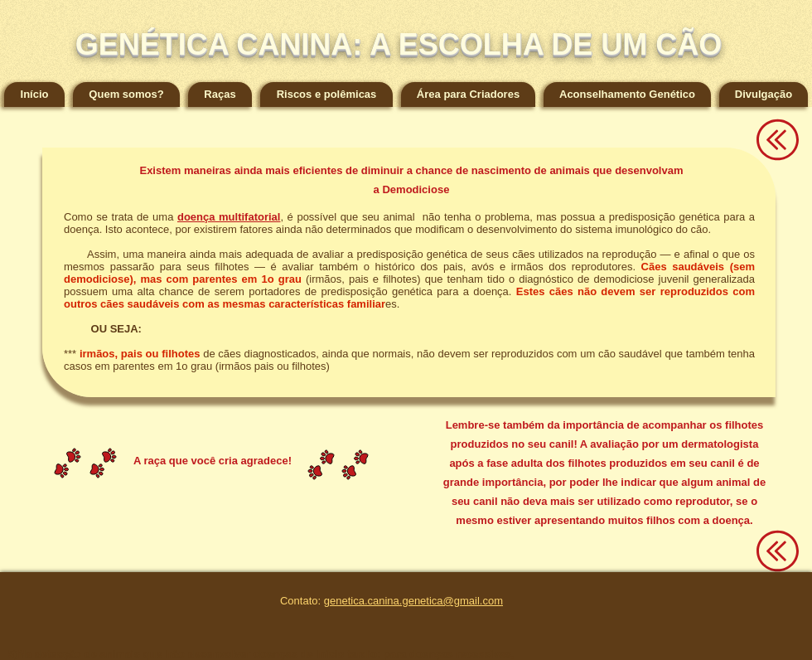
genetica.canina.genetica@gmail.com (413, 601)
